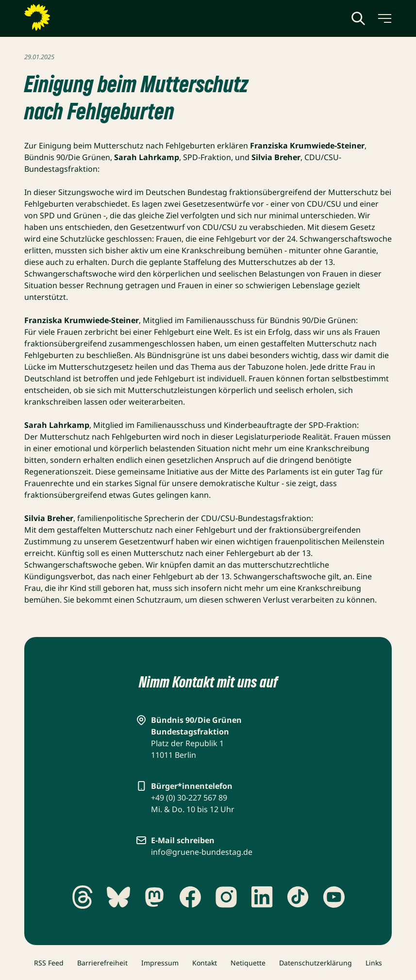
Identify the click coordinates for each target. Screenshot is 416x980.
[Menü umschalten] (384, 18)
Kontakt (205, 963)
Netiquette (248, 963)
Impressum (160, 963)
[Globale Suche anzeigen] (358, 18)
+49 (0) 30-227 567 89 (189, 798)
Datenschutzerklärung (316, 963)
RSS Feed (49, 963)
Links (374, 963)
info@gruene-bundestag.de (202, 852)
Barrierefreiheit (102, 963)
